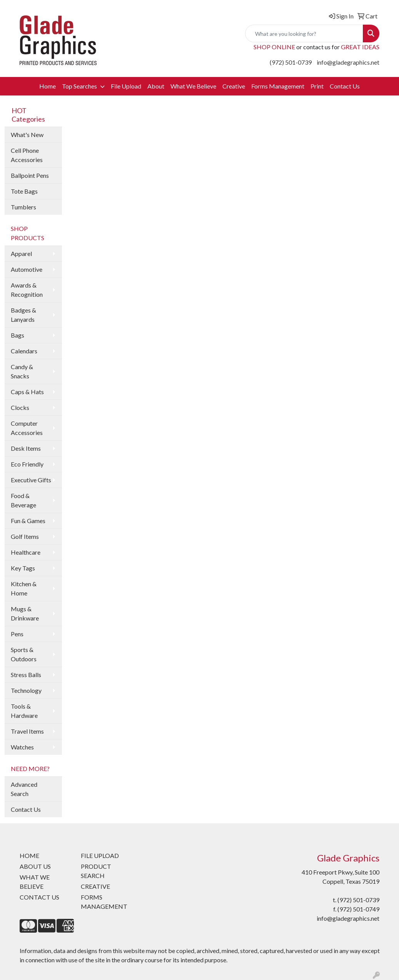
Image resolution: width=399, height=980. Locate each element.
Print (317, 86)
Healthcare (26, 552)
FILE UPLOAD (100, 855)
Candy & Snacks (22, 371)
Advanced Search (24, 789)
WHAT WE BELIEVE (35, 882)
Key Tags (23, 568)
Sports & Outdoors (24, 654)
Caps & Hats (27, 392)
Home (48, 86)
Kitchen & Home (24, 588)
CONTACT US (39, 897)
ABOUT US (35, 866)
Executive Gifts (31, 480)
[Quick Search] (304, 33)
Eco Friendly (27, 464)
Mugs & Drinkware (25, 613)
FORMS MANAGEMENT (104, 902)
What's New (27, 135)
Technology (26, 690)
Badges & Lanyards (23, 315)
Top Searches (80, 86)
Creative (234, 86)
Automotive (27, 269)
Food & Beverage (23, 500)
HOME (29, 855)
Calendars (24, 351)
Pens (17, 634)
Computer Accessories (27, 428)
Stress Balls (26, 675)
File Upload (126, 86)
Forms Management (278, 86)
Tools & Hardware (24, 711)
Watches (22, 747)
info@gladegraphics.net (348, 62)
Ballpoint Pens (30, 175)
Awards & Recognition (27, 290)
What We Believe (193, 86)
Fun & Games (28, 521)
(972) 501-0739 (291, 62)
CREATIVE (95, 886)
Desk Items (26, 448)
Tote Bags (24, 191)
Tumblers (23, 207)
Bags (18, 335)
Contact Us (345, 86)
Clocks (20, 407)
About (156, 86)
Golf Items (25, 536)
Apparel (21, 253)
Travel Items (27, 731)
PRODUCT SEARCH (96, 871)
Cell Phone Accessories (27, 155)
